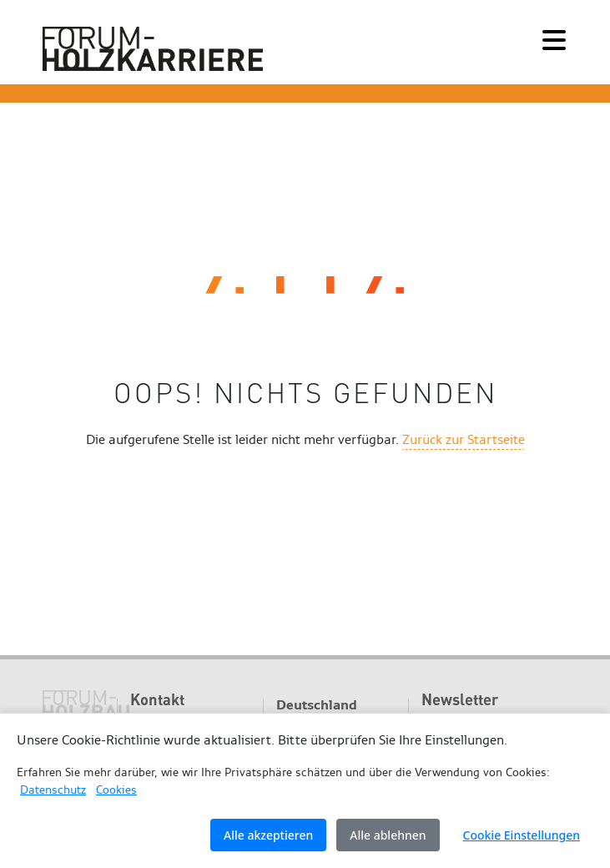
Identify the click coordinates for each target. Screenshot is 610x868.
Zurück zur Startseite (464, 439)
